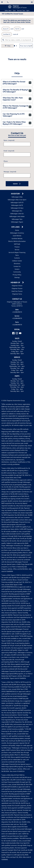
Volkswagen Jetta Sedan (17, 232)
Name (9, 154)
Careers (17, 285)
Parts (17, 271)
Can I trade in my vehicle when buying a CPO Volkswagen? (17, 135)
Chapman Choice (17, 301)
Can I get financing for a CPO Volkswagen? (17, 127)
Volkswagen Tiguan (17, 238)
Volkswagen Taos (17, 235)
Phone (6, 175)
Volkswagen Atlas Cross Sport (17, 215)
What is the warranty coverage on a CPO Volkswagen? (17, 120)
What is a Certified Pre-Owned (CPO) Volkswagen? (17, 97)
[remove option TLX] (18, 40)
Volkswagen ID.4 (17, 226)
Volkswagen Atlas (17, 213)
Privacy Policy (17, 290)
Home (17, 246)
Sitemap (17, 293)
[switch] (31, 2)
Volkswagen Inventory (17, 249)
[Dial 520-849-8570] (9, 2)
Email (9, 165)
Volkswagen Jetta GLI (17, 229)
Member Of (16, 298)
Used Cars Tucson (17, 307)
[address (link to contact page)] (3, 2)
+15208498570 (17, 330)
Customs (17, 274)
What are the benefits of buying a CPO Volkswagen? (17, 105)
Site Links (16, 243)
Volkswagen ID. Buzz (17, 224)
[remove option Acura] (6, 40)
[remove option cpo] (7, 47)
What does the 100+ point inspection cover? (17, 112)
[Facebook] (13, 354)
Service (17, 265)
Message (10, 186)
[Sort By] (25, 59)
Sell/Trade (17, 260)
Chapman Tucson (17, 304)
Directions (17, 279)
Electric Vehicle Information (17, 257)
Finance (17, 262)
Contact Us (17, 282)
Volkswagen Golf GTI (17, 218)
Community (17, 287)
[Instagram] (17, 354)
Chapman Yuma (17, 310)
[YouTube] (20, 354)
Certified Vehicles (17, 254)
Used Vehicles (17, 251)
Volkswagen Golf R (17, 221)
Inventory (16, 209)
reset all (16, 47)
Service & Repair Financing (17, 268)
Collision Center (17, 276)
